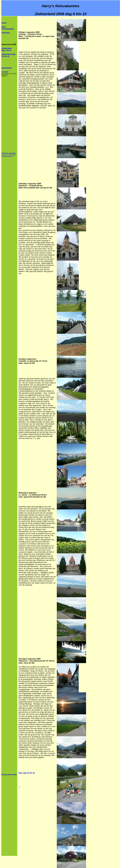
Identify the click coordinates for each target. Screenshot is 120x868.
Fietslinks (6, 33)
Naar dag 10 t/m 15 (27, 773)
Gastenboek (7, 68)
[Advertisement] (104, 51)
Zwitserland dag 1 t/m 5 (6, 49)
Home (4, 23)
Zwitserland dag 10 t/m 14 (8, 55)
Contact (5, 72)
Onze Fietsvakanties (8, 28)
